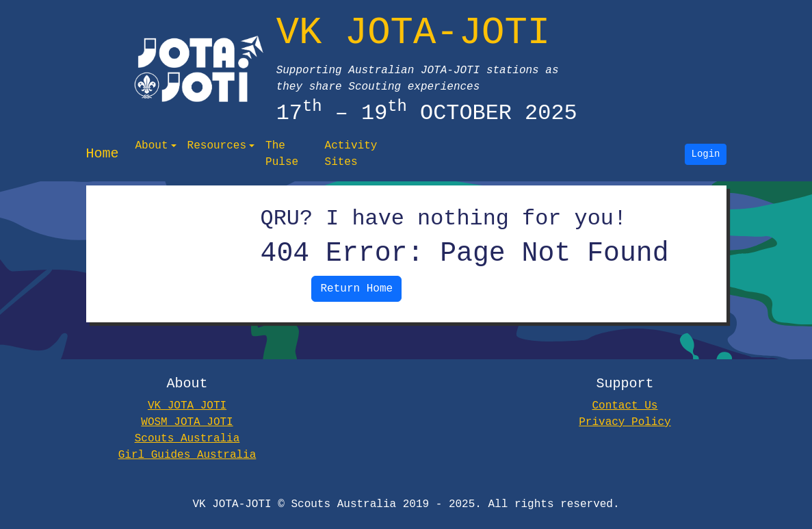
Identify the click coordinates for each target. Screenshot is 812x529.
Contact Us (625, 406)
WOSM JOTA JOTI (187, 422)
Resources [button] (217, 146)
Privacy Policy (625, 422)
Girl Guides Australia (187, 455)
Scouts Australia (187, 439)
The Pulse (282, 154)
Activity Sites (351, 154)
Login (706, 154)
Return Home (356, 289)
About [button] (152, 146)
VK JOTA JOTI (187, 406)
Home (103, 154)
